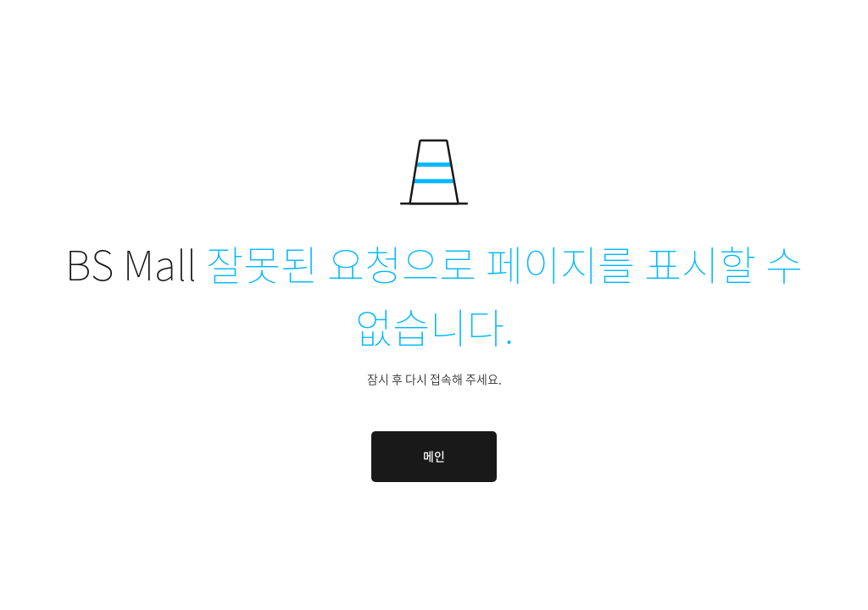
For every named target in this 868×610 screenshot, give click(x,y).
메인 (434, 456)
